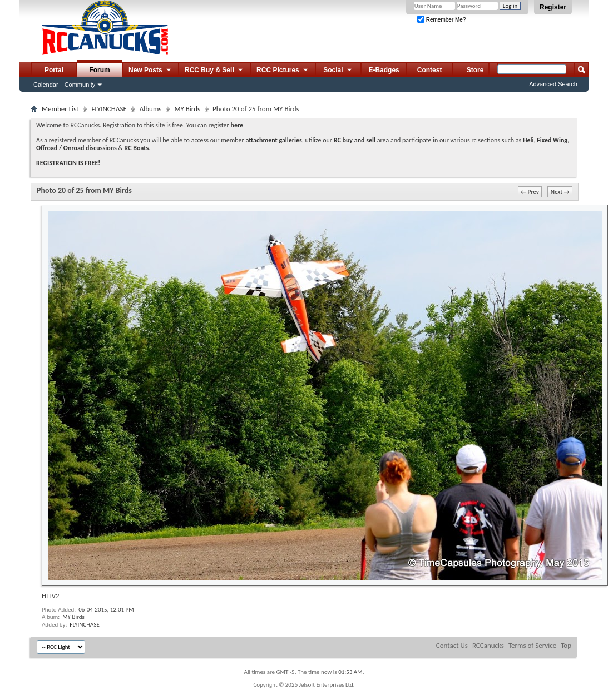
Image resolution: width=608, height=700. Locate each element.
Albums (151, 109)
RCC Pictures (283, 71)
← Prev (530, 192)
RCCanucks (488, 645)
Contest (430, 70)
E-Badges (384, 70)
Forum (99, 70)
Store (475, 70)
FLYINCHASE (109, 109)
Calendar (46, 85)
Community (80, 85)
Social (338, 71)
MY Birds (187, 109)
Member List (60, 109)
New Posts (150, 71)
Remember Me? (441, 20)
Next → (560, 192)
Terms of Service (532, 645)
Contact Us (452, 645)
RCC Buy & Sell (214, 71)
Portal (54, 70)
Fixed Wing (552, 140)
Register (553, 7)
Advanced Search (553, 84)
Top (566, 645)
